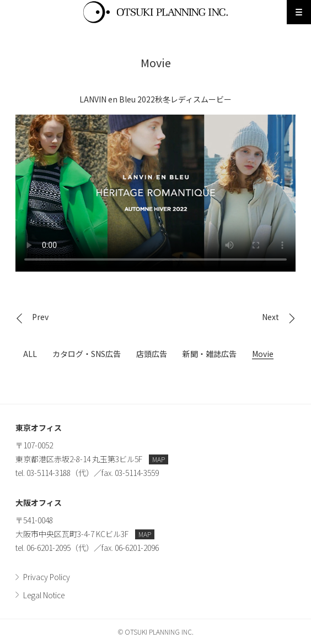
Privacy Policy (47, 577)
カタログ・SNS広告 (87, 354)
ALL (30, 354)
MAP (159, 459)
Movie (263, 354)
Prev (40, 317)
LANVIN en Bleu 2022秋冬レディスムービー (155, 193)
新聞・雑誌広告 (210, 354)
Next (270, 317)
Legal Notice (44, 595)
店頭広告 (152, 354)
